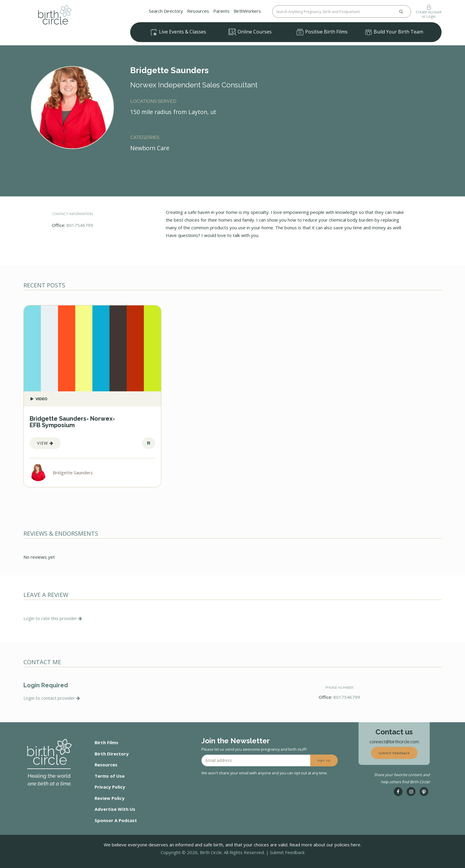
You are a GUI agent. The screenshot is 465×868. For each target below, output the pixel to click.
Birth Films (106, 742)
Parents (221, 11)
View (45, 443)
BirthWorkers (247, 11)
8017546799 (80, 225)
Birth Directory (112, 754)
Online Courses (250, 32)
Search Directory (166, 11)
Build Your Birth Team (394, 32)
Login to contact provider (52, 698)
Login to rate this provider (53, 618)
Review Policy (110, 798)
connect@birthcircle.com (394, 742)
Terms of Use (110, 776)
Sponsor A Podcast (116, 820)
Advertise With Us (115, 809)
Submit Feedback (287, 852)
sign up (324, 760)
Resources (198, 11)
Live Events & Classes (178, 32)
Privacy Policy (110, 787)
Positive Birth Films (322, 32)
